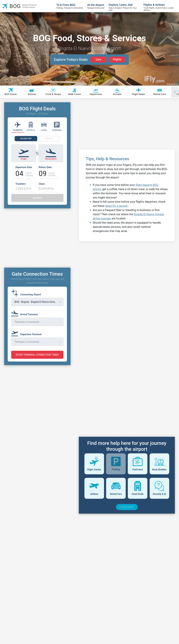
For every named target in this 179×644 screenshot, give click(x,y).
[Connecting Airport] (27, 293)
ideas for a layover (116, 206)
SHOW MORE (127, 531)
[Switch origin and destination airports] (37, 153)
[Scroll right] (175, 92)
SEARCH (37, 198)
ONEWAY (49, 139)
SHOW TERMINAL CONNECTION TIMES (37, 355)
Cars (99, 59)
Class (42, 184)
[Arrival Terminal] (26, 313)
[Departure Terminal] (27, 333)
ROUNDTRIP (26, 139)
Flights (117, 59)
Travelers (20, 184)
